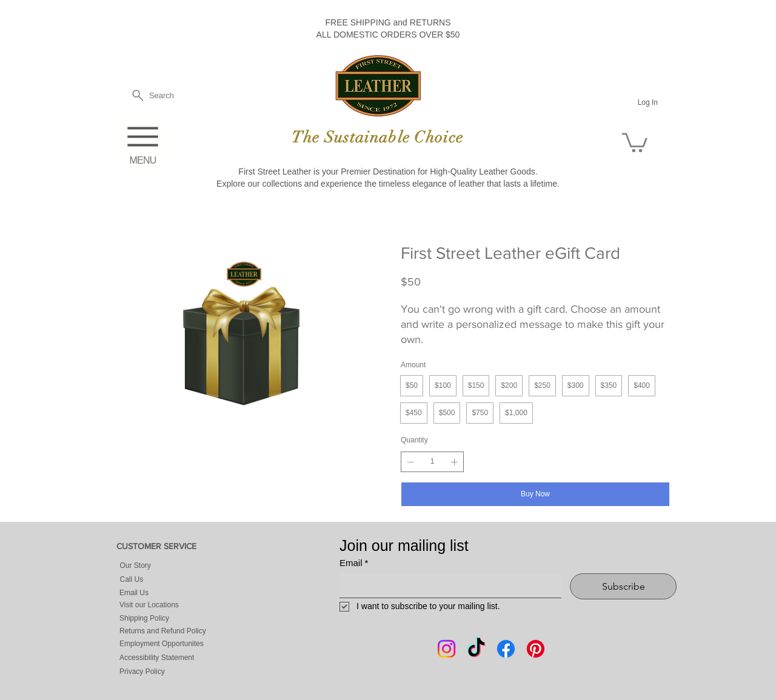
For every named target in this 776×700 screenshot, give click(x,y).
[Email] (447, 585)
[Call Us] (170, 580)
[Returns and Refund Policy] (179, 631)
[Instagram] (447, 649)
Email (354, 563)
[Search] (152, 95)
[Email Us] (162, 593)
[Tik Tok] (476, 649)
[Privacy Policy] (179, 671)
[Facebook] (506, 649)
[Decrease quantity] (410, 462)
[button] (635, 142)
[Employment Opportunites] (179, 643)
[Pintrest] (536, 649)
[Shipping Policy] (179, 618)
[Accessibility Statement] (179, 658)
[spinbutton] (432, 462)
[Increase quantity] (454, 462)
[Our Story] (170, 565)
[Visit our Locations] (179, 605)
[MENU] (143, 142)
